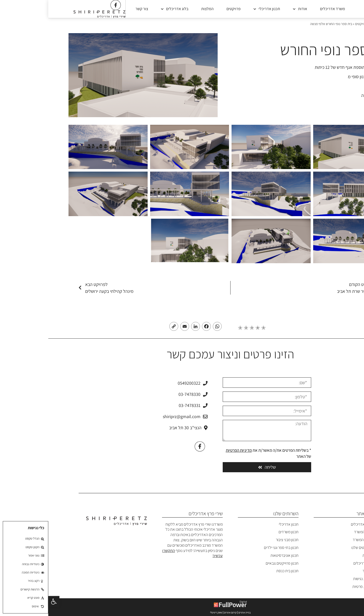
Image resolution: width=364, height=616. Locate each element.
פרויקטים (185, 9)
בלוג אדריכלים (126, 9)
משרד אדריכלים (284, 9)
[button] (6, 602)
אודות (252, 9)
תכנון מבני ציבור (239, 540)
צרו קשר (320, 571)
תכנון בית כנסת (239, 571)
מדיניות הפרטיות (190, 450)
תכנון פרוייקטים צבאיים (234, 563)
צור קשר (94, 9)
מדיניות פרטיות (315, 587)
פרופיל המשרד (315, 540)
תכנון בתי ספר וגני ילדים (233, 548)
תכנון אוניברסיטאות (236, 555)
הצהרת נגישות (315, 579)
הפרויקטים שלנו (315, 548)
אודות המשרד (316, 532)
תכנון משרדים (240, 532)
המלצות (159, 9)
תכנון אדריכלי (219, 9)
